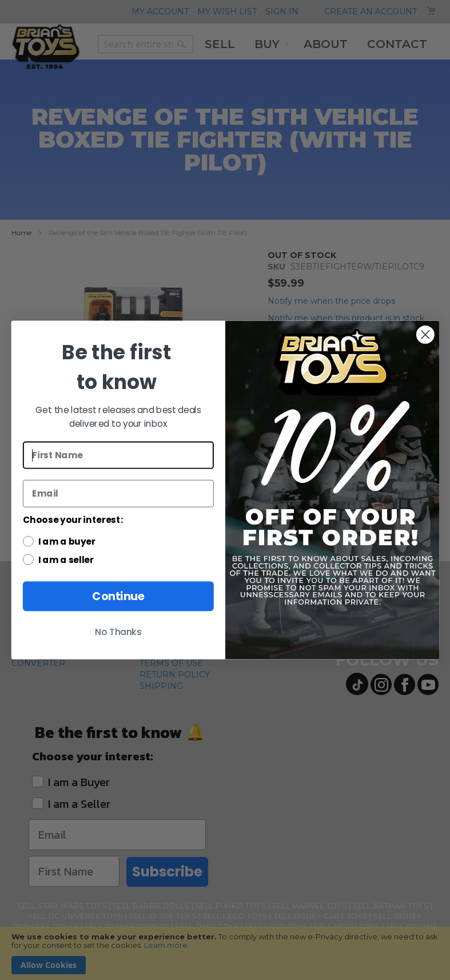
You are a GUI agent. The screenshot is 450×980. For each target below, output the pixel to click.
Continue (118, 596)
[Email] (118, 494)
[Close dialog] (425, 335)
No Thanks (118, 632)
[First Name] (118, 455)
